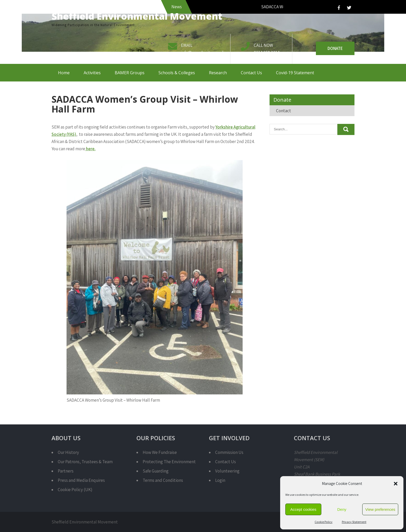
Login (220, 480)
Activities (92, 73)
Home (64, 73)
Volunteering (227, 471)
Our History (68, 452)
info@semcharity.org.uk (203, 53)
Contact (284, 111)
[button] (396, 484)
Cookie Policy (324, 522)
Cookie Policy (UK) (75, 490)
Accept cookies (303, 509)
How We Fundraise (160, 452)
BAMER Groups (130, 73)
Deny (342, 509)
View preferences (380, 509)
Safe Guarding (156, 471)
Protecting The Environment (169, 462)
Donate (335, 48)
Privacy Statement (354, 522)
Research (218, 73)
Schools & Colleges (177, 73)
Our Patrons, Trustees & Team (85, 462)
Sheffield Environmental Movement (137, 16)
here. (90, 149)
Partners (66, 471)
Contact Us (251, 73)
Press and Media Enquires (81, 480)
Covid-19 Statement (295, 73)
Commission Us (229, 452)
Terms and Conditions (163, 480)
